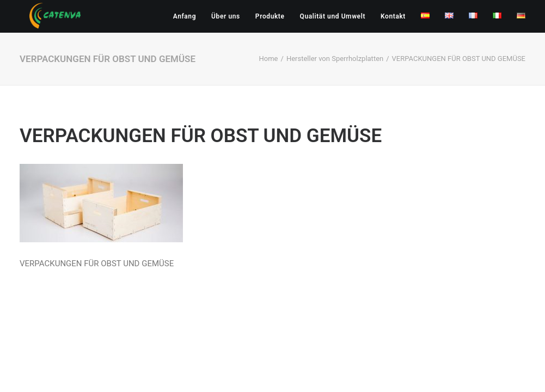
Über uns (226, 16)
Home (269, 59)
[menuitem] (188, 16)
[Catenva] (55, 16)
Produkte (270, 16)
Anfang (185, 16)
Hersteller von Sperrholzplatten (335, 59)
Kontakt (393, 16)
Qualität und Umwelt (333, 16)
